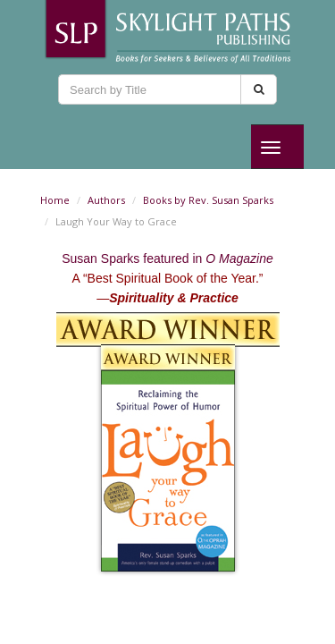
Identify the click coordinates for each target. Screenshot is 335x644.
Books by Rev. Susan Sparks (208, 200)
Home (55, 200)
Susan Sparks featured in (167, 258)
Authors (106, 200)
